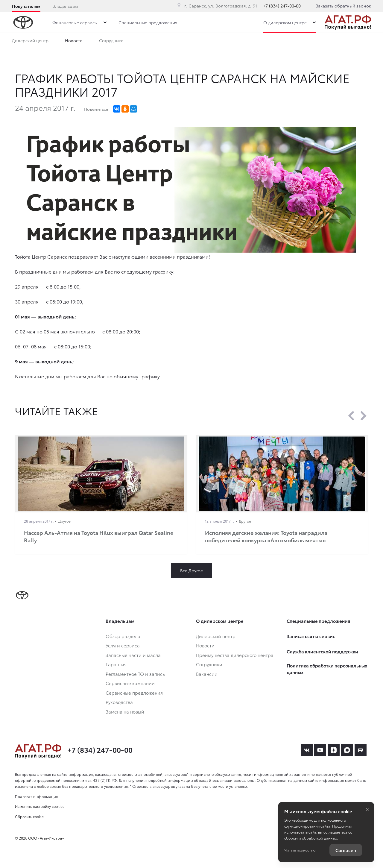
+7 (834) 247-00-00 (282, 6)
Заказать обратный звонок (343, 6)
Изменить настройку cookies (40, 806)
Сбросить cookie (29, 816)
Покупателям (26, 6)
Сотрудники (111, 42)
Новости (74, 42)
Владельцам (65, 6)
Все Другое (191, 570)
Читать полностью (300, 850)
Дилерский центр (30, 42)
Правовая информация (37, 796)
